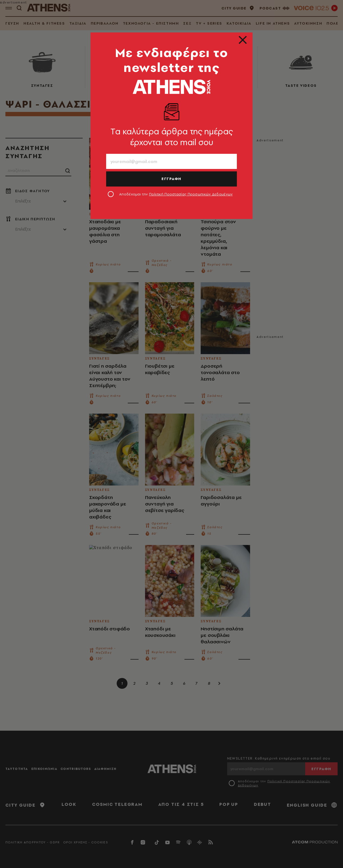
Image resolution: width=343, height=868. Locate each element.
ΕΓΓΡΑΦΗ (171, 179)
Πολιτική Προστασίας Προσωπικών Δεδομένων (191, 194)
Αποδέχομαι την (176, 194)
